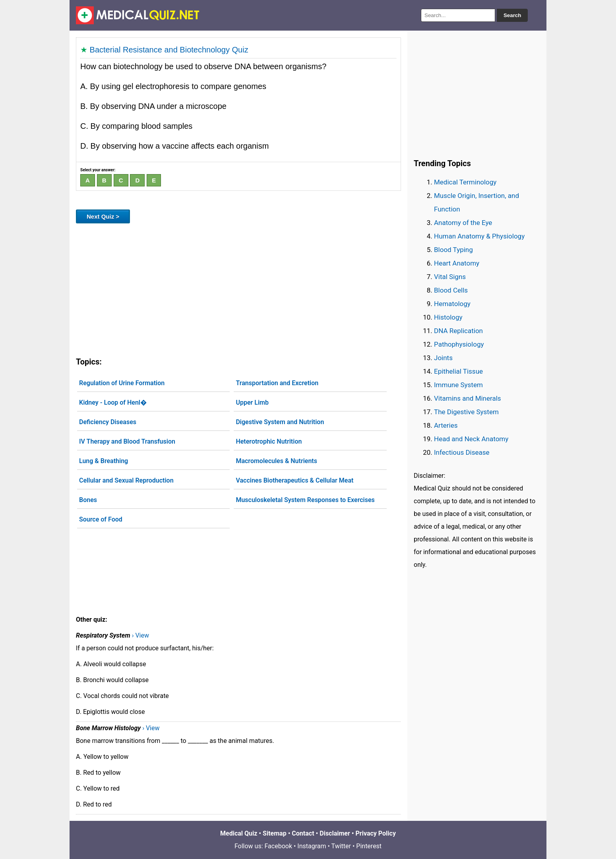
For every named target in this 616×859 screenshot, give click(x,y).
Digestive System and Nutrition (280, 422)
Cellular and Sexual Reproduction (126, 480)
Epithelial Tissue (458, 371)
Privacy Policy (376, 833)
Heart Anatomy (457, 263)
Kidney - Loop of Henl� (113, 402)
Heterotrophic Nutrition (269, 441)
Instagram (312, 846)
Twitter (341, 846)
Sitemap (275, 833)
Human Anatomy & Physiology (479, 236)
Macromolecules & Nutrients (276, 461)
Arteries (446, 425)
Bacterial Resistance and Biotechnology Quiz (169, 50)
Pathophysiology (459, 344)
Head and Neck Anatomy (471, 439)
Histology (448, 317)
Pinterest (369, 846)
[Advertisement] (238, 289)
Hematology (452, 304)
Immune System (458, 385)
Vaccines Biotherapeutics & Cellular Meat (294, 480)
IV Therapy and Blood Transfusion (127, 441)
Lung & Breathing (104, 461)
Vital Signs (450, 277)
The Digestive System (466, 412)
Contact (303, 833)
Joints (443, 358)
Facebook (278, 846)
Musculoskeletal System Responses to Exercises (305, 500)
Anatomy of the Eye (463, 223)
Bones (88, 500)
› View (140, 635)
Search (512, 15)
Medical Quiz (239, 833)
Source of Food (101, 519)
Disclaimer (335, 833)
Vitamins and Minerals (468, 398)
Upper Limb (252, 402)
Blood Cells (451, 290)
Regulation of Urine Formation (122, 383)
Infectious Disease (462, 452)
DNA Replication (458, 331)
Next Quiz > (103, 216)
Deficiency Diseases (108, 422)
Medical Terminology (465, 182)
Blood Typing (453, 250)
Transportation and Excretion (277, 383)
